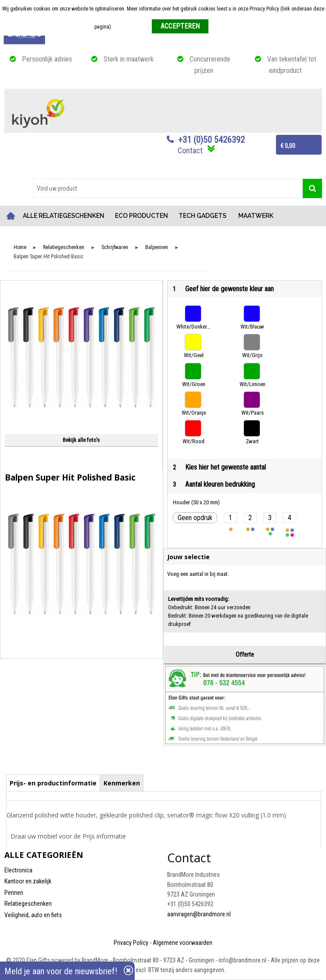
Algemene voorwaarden (183, 943)
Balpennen (157, 248)
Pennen (14, 893)
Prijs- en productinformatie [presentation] (53, 783)
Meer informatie (131, 27)
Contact (190, 150)
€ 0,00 (288, 146)
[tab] (53, 783)
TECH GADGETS (202, 216)
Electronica (18, 870)
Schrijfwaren (115, 248)
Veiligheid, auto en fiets (33, 915)
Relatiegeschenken (64, 248)
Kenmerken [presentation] (122, 783)
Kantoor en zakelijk (28, 881)
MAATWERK (256, 216)
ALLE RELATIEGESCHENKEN (64, 216)
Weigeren (222, 27)
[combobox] (168, 188)
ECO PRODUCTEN (142, 216)
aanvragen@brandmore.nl (199, 914)
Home (11, 216)
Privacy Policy (131, 943)
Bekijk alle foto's (81, 440)
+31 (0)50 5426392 (211, 140)
